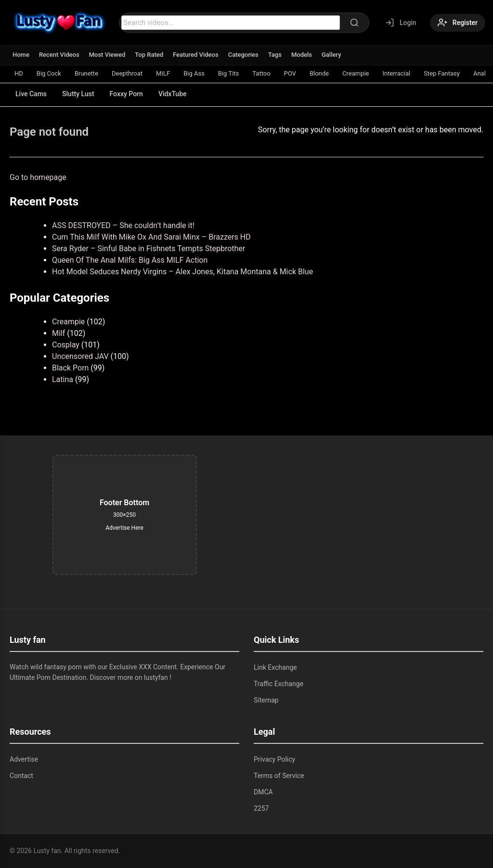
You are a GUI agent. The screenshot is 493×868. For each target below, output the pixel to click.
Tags (275, 55)
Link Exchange (275, 667)
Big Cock (49, 73)
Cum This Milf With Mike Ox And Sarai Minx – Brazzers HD (151, 237)
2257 (261, 808)
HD (19, 73)
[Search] (354, 23)
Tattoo (261, 73)
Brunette (86, 73)
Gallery (331, 55)
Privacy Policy (274, 759)
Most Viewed (107, 55)
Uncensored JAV (80, 356)
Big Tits (228, 73)
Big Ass (194, 73)
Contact (21, 776)
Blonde (319, 73)
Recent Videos (59, 55)
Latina (63, 379)
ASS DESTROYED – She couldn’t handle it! (123, 225)
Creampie (356, 73)
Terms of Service (279, 776)
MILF (163, 73)
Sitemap (266, 700)
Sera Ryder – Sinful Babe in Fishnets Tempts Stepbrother (149, 249)
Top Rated (149, 55)
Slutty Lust (78, 94)
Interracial (396, 73)
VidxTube (173, 94)
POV (290, 73)
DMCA (263, 792)
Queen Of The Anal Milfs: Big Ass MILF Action (130, 260)
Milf (58, 333)
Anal (480, 73)
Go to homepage (38, 177)
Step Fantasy (442, 73)
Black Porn (70, 368)
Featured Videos (196, 55)
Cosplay (66, 345)
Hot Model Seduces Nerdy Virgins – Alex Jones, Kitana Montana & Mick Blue (182, 272)
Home (21, 55)
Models (302, 55)
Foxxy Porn (126, 94)
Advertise (24, 759)
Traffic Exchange (279, 684)
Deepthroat (127, 73)
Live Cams (31, 94)
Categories (243, 55)
